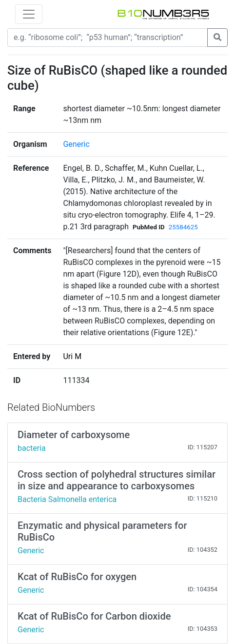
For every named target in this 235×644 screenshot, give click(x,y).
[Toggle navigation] (29, 14)
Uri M (72, 356)
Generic (76, 144)
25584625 (183, 227)
